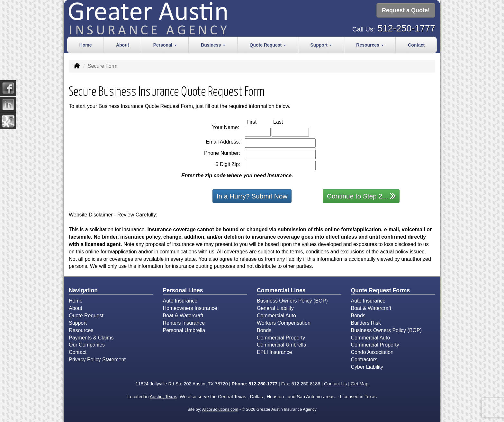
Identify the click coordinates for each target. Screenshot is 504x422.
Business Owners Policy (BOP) (292, 301)
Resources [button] (370, 45)
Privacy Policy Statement (97, 360)
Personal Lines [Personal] (183, 290)
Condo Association (372, 352)
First (258, 122)
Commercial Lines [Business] (281, 290)
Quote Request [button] (268, 45)
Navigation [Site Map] (83, 290)
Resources (81, 330)
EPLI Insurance (274, 352)
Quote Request (86, 316)
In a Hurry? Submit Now (252, 196)
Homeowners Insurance (190, 308)
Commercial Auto (276, 316)
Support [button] (321, 45)
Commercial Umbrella (282, 345)
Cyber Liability (367, 367)
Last (285, 122)
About (122, 45)
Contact (416, 45)
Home (86, 45)
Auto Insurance (180, 301)
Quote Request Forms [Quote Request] (381, 290)
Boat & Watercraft (183, 316)
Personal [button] (165, 45)
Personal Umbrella (184, 330)
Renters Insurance (184, 323)
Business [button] (213, 45)
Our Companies (87, 345)
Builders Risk (366, 323)
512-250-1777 (406, 28)
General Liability (275, 308)
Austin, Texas (163, 397)
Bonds (264, 330)
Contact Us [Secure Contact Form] (335, 384)
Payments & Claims (91, 338)
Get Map (360, 384)
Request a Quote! (406, 11)
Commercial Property (281, 338)
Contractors (364, 360)
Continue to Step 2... (361, 196)
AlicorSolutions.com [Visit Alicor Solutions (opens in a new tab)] (220, 409)
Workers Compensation (284, 323)
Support (78, 323)
